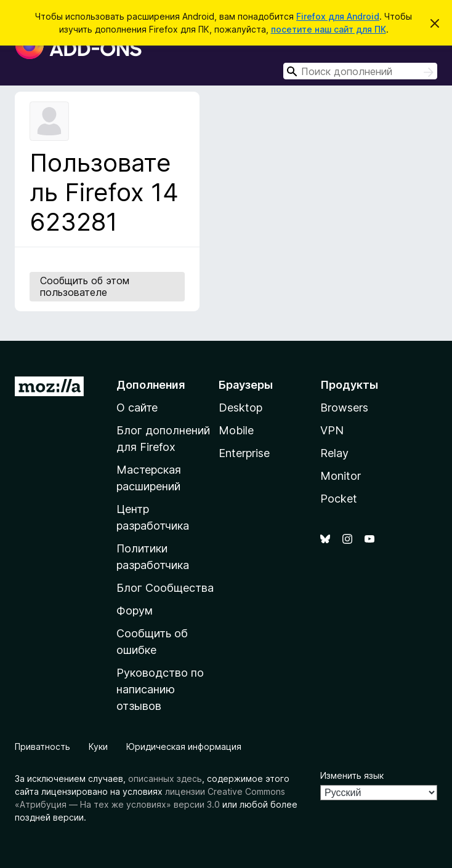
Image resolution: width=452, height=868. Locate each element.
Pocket (339, 499)
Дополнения (151, 385)
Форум (135, 611)
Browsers (344, 408)
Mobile (236, 430)
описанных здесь (165, 778)
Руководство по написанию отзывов (160, 689)
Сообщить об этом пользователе (85, 286)
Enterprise (244, 453)
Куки (98, 747)
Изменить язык (352, 775)
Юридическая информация (184, 747)
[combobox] (360, 71)
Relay (334, 453)
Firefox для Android (338, 16)
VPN (332, 430)
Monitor (341, 476)
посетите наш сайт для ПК (329, 29)
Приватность (42, 747)
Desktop (240, 408)
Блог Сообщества (165, 588)
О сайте (137, 408)
